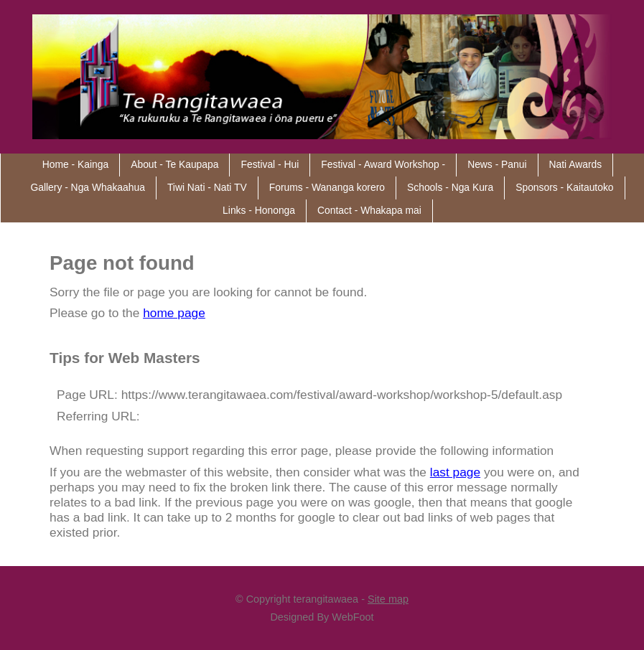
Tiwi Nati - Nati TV (207, 187)
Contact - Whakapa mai (369, 210)
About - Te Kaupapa (174, 164)
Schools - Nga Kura (450, 187)
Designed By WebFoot (322, 617)
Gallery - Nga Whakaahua (87, 187)
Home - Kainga (75, 164)
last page (455, 472)
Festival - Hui (270, 164)
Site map (388, 599)
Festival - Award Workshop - (383, 164)
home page (174, 313)
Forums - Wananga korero (327, 187)
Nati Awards (576, 164)
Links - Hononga (259, 210)
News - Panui (497, 164)
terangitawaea (326, 599)
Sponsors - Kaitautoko (564, 187)
